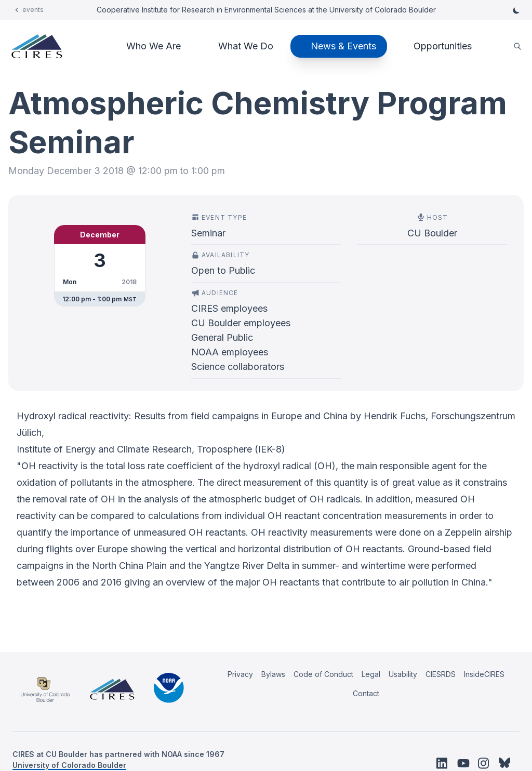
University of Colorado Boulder (69, 765)
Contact (366, 693)
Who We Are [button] (154, 46)
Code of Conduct (323, 674)
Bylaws (273, 674)
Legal (371, 674)
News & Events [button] (343, 46)
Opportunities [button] (443, 46)
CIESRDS (441, 674)
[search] (517, 46)
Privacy (240, 674)
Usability (403, 674)
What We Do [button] (246, 46)
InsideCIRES (484, 674)
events (33, 10)
